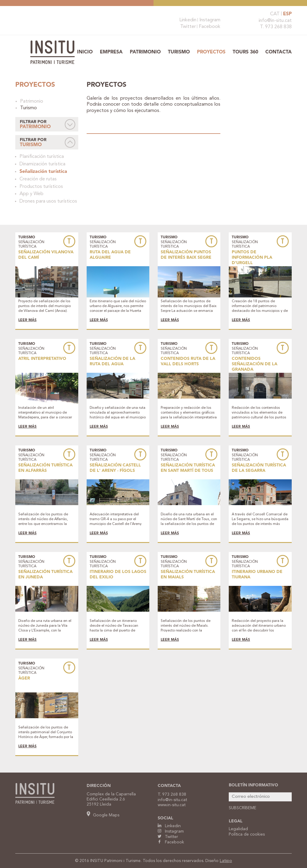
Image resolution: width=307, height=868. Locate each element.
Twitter (188, 27)
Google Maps (103, 815)
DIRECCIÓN (99, 786)
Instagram (210, 20)
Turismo (179, 52)
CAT (275, 14)
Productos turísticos (41, 187)
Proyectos (211, 52)
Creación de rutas (38, 179)
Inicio (85, 52)
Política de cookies (247, 834)
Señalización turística (43, 172)
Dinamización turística (42, 164)
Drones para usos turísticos (48, 201)
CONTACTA (169, 786)
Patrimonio (145, 52)
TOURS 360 (245, 52)
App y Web (31, 194)
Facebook (210, 27)
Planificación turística (42, 157)
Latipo (226, 861)
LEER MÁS (27, 320)
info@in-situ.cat (275, 21)
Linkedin (188, 20)
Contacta (279, 52)
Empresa (111, 52)
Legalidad (238, 829)
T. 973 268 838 (276, 27)
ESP (287, 14)
